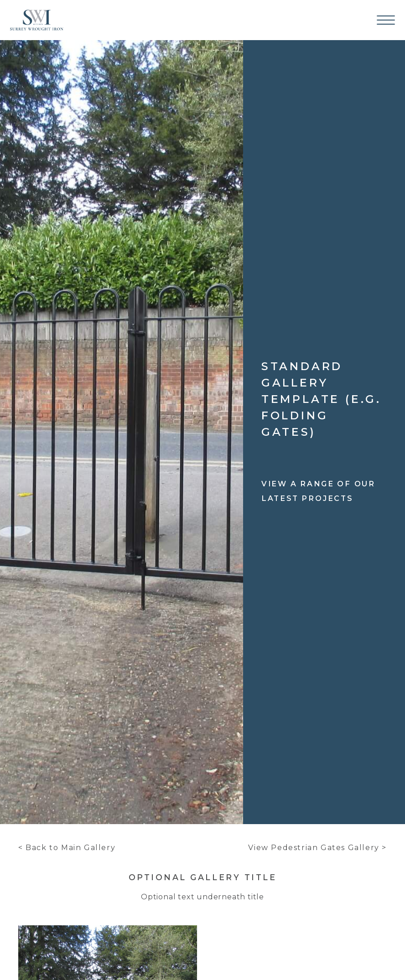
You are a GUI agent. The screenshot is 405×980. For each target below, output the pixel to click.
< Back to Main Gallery (67, 848)
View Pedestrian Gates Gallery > (317, 848)
